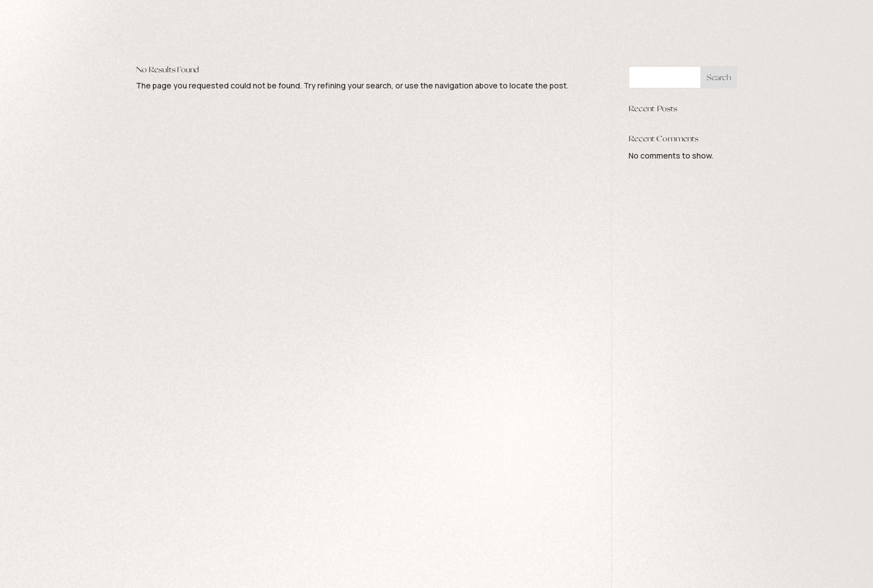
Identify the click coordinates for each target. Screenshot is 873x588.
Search (719, 78)
